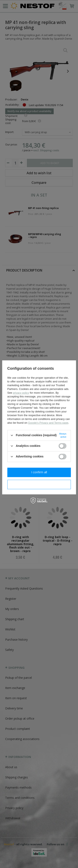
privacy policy (21, 393)
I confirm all (39, 472)
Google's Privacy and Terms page (48, 423)
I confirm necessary (39, 484)
